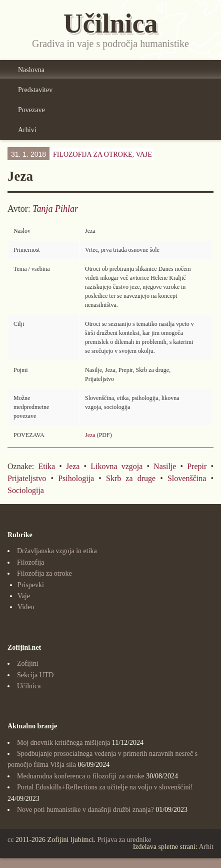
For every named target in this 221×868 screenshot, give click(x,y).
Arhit (206, 847)
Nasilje (165, 466)
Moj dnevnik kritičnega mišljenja (63, 743)
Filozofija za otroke (44, 573)
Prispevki (31, 585)
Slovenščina (187, 478)
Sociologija (26, 490)
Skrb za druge (131, 478)
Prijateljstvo (27, 478)
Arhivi (27, 130)
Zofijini (28, 664)
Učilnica (29, 686)
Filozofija (30, 562)
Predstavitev (35, 90)
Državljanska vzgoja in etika (57, 551)
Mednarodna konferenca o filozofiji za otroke (81, 776)
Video (26, 607)
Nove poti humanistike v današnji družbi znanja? (85, 810)
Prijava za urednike (124, 840)
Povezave (31, 110)
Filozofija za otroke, (102, 154)
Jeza (90, 435)
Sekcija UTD (35, 675)
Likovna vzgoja (116, 466)
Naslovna (31, 70)
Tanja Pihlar (55, 209)
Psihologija (76, 478)
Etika (46, 466)
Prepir (197, 466)
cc (10, 840)
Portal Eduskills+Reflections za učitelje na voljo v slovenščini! (105, 787)
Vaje (143, 154)
